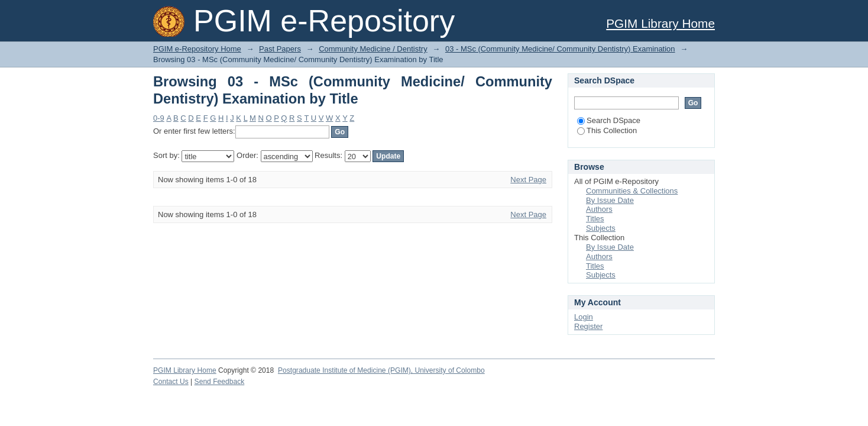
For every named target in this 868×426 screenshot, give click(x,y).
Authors (599, 209)
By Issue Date (610, 200)
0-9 (159, 118)
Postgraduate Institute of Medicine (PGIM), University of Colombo (381, 370)
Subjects (601, 228)
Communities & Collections (632, 191)
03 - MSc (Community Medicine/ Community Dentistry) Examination (560, 49)
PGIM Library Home (660, 23)
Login (584, 317)
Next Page (528, 180)
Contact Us (171, 382)
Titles (595, 219)
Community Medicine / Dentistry (373, 49)
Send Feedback (220, 382)
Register (588, 326)
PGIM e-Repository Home (197, 49)
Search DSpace (609, 120)
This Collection (607, 130)
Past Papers (280, 49)
